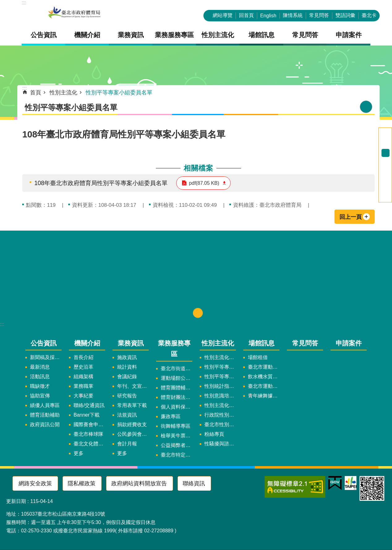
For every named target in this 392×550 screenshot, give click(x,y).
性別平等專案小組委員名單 (119, 93)
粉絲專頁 (214, 434)
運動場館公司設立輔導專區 (177, 378)
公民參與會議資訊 (133, 434)
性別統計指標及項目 (220, 386)
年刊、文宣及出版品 (133, 386)
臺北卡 (369, 15)
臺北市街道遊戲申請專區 (177, 368)
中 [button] (386, 153)
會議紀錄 (127, 377)
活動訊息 (40, 377)
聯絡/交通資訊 (89, 405)
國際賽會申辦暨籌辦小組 (89, 424)
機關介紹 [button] (87, 35)
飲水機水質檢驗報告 (264, 377)
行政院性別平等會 (220, 415)
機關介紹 (87, 343)
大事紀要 (83, 396)
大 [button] (386, 161)
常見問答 (319, 15)
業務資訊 (131, 343)
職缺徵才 (40, 386)
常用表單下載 (132, 405)
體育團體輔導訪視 (177, 388)
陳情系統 (293, 15)
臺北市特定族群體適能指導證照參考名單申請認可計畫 (177, 455)
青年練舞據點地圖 (264, 396)
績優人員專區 (45, 405)
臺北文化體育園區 (89, 444)
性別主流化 (63, 93)
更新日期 (16, 501)
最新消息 (40, 367)
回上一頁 (351, 217)
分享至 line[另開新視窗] (386, 190)
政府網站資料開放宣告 (139, 483)
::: (24, 3)
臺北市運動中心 (264, 367)
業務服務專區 (174, 349)
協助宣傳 (40, 396)
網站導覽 (223, 15)
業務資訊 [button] (131, 35)
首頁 (36, 93)
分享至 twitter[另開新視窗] (386, 182)
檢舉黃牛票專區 (177, 436)
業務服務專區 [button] (174, 35)
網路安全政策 (35, 483)
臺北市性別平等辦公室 (220, 424)
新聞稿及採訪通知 (46, 357)
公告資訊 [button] (44, 35)
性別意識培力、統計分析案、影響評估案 (220, 396)
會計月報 (127, 444)
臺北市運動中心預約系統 (264, 386)
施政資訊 (127, 357)
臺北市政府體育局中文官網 (74, 13)
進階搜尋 (386, 132)
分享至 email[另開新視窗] (386, 198)
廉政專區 (171, 416)
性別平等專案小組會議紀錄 (220, 377)
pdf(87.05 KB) (204, 183)
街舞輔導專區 (176, 426)
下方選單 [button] (198, 313)
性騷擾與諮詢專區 (220, 444)
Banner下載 (87, 415)
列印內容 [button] (366, 107)
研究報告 (127, 396)
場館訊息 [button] (262, 35)
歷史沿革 (83, 367)
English (268, 16)
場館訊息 (262, 343)
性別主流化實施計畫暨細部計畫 (220, 357)
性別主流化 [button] (218, 35)
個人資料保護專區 (177, 407)
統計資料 (127, 367)
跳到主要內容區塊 (3, 3)
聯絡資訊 (194, 483)
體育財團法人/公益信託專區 (177, 397)
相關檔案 (198, 168)
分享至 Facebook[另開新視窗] (386, 174)
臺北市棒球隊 (88, 434)
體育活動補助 (45, 415)
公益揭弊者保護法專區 (177, 445)
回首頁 (246, 15)
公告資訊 (44, 343)
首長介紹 (83, 357)
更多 (79, 453)
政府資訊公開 (45, 424)
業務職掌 (83, 386)
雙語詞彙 (345, 15)
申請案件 (349, 35)
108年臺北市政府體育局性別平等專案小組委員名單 (101, 183)
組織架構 (83, 377)
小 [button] (386, 145)
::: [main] (25, 88)
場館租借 (258, 357)
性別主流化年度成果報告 (220, 405)
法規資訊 (127, 415)
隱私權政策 (82, 483)
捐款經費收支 (132, 424)
